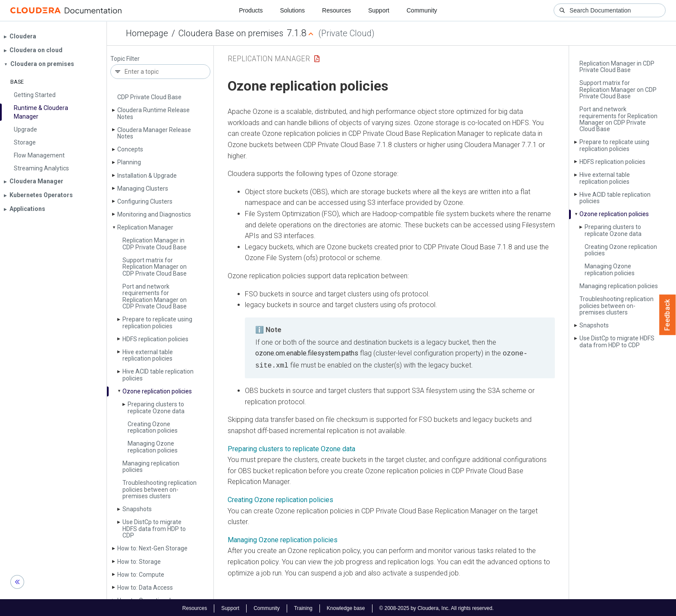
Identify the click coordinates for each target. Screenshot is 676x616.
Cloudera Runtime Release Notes (153, 113)
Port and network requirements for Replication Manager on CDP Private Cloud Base (155, 296)
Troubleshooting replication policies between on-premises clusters (160, 489)
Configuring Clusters (145, 201)
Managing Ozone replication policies (153, 447)
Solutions (292, 10)
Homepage (147, 33)
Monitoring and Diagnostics (154, 214)
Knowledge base (346, 607)
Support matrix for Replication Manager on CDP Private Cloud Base (155, 267)
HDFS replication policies (155, 339)
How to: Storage (139, 562)
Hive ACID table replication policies (158, 375)
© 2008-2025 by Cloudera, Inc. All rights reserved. (437, 607)
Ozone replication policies (157, 391)
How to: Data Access (145, 588)
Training (303, 607)
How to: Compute (141, 575)
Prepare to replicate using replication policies (157, 322)
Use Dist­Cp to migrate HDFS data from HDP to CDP (154, 529)
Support (379, 10)
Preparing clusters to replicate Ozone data (156, 407)
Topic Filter (125, 59)
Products (251, 10)
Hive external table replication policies (148, 355)
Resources (336, 10)
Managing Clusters (143, 189)
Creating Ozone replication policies (153, 427)
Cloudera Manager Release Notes (154, 133)
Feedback (668, 315)
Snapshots (137, 509)
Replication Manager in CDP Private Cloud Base (155, 244)
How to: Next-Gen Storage (152, 548)
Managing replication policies (151, 467)
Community (422, 10)
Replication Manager (145, 227)
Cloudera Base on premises (231, 33)
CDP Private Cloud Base (149, 97)
